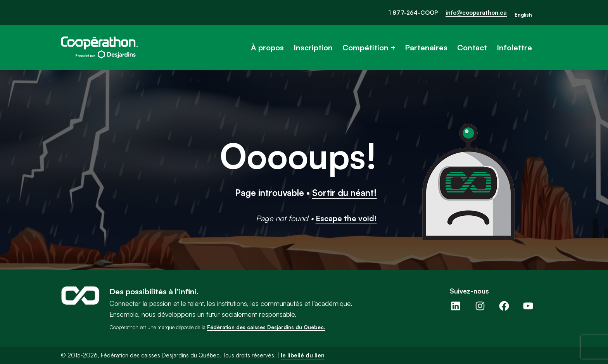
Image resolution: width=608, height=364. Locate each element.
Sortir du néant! (345, 192)
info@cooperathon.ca (476, 13)
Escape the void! (346, 218)
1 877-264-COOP (413, 13)
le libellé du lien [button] (303, 355)
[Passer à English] (523, 15)
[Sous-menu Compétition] (393, 48)
